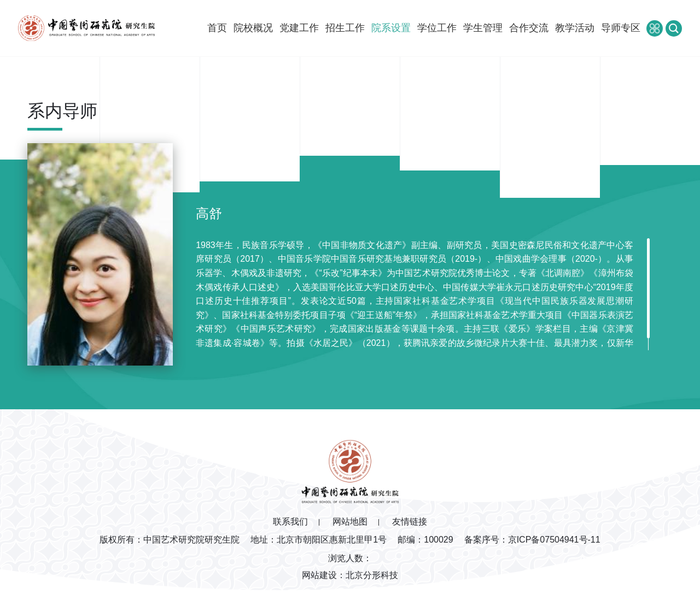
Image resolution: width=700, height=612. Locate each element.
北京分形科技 (372, 575)
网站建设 (319, 575)
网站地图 (350, 522)
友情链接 (410, 522)
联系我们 (290, 522)
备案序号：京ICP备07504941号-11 (532, 540)
